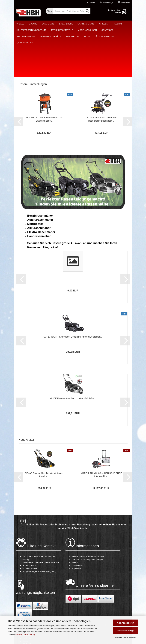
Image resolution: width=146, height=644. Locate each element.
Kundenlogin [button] (107, 2)
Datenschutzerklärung (25, 634)
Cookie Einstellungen (32, 597)
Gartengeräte (86, 24)
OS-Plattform (28, 594)
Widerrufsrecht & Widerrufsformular (88, 506)
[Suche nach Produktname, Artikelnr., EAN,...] (49, 11)
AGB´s (75, 512)
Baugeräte (48, 24)
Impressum (77, 518)
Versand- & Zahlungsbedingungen (87, 509)
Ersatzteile (66, 24)
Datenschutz (77, 515)
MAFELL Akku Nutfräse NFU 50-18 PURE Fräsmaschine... (101, 424)
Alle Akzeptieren (125, 623)
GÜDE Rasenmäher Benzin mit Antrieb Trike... (73, 348)
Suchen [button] (91, 2)
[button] (19, 71)
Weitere (117, 24)
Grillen (104, 24)
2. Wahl (33, 24)
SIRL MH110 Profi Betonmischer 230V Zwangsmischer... (45, 69)
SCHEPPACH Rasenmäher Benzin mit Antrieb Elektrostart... (73, 286)
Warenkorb (28, 582)
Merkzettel (124, 2)
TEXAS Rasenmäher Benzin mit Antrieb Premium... (45, 424)
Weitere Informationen (125, 637)
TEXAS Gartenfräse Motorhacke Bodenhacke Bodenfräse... (101, 69)
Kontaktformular (30, 518)
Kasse (25, 591)
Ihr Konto (27, 588)
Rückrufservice (29, 515)
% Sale (20, 24)
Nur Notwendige (125, 631)
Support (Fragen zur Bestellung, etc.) (39, 521)
